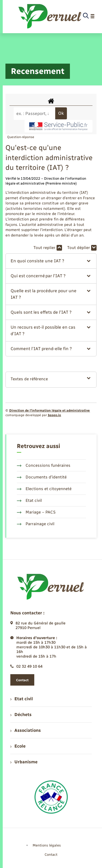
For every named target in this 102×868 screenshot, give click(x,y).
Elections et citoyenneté (44, 489)
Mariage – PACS (36, 512)
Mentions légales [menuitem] (47, 845)
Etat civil (29, 500)
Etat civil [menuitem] (22, 699)
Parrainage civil (36, 524)
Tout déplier (82, 248)
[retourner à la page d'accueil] (50, 16)
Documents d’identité (42, 477)
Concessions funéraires (44, 465)
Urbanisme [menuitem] (24, 762)
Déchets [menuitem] (21, 715)
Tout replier (48, 248)
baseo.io (54, 415)
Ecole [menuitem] (18, 746)
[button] (51, 261)
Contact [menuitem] (51, 855)
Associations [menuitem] (26, 730)
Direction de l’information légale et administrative (50, 410)
